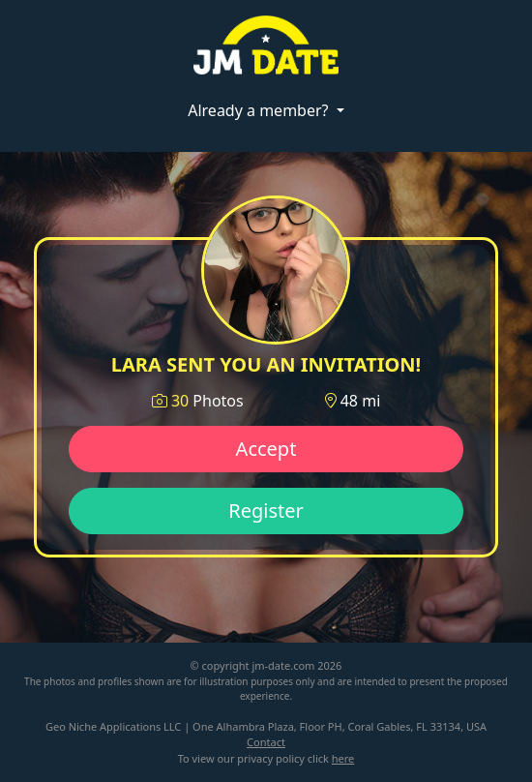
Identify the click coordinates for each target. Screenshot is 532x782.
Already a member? (260, 110)
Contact (266, 742)
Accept (266, 449)
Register (266, 511)
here (343, 758)
